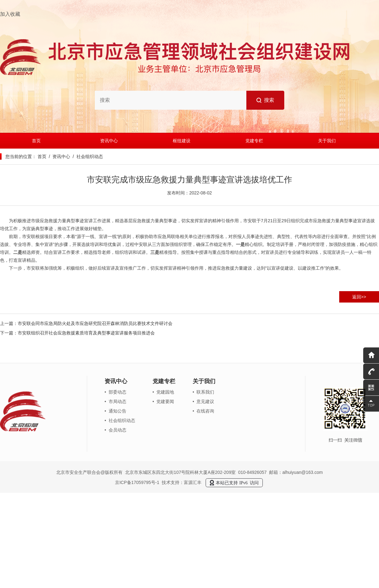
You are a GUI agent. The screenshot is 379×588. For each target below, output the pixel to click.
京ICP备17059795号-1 (137, 482)
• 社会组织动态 (120, 420)
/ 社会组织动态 (86, 156)
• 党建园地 (163, 392)
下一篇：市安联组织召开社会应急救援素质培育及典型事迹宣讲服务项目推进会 (77, 333)
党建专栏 (254, 141)
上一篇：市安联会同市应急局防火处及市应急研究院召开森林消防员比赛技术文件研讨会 (86, 323)
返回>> (359, 297)
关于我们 (327, 141)
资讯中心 (109, 141)
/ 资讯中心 (58, 156)
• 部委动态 (115, 392)
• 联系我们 (204, 392)
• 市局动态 (115, 401)
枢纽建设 (182, 141)
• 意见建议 (204, 401)
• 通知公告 (115, 411)
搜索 (265, 100)
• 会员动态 (115, 430)
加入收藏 (10, 14)
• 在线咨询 (204, 411)
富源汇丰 (193, 482)
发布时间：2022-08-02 (189, 193)
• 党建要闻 (163, 401)
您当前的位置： (21, 156)
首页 (36, 141)
